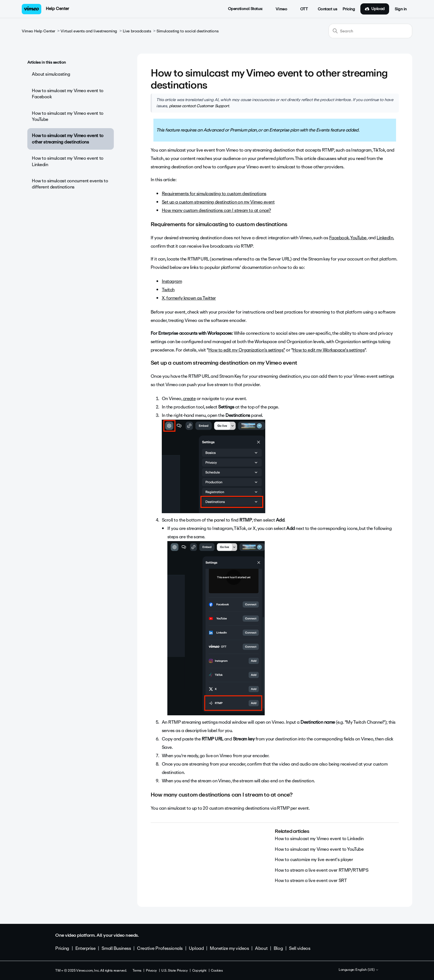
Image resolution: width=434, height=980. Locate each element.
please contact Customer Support (199, 106)
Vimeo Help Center (38, 31)
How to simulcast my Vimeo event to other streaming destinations (68, 139)
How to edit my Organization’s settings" (247, 350)
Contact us (327, 9)
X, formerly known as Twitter (189, 298)
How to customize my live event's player (314, 860)
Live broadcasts (137, 31)
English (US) (367, 970)
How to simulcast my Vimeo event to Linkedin (68, 161)
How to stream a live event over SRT (311, 880)
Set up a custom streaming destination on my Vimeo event (218, 202)
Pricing (349, 9)
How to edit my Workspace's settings (329, 350)
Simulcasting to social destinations (187, 31)
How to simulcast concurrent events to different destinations (70, 184)
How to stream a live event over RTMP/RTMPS (321, 870)
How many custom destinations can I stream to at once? (216, 210)
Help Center (57, 9)
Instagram (172, 281)
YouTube (358, 238)
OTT (301, 9)
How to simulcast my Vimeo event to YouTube (68, 116)
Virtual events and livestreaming (89, 31)
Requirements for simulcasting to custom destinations (214, 194)
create (189, 399)
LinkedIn (385, 238)
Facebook (339, 238)
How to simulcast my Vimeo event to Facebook (68, 94)
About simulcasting (51, 74)
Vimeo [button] (278, 9)
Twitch (168, 290)
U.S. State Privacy (174, 971)
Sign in (401, 9)
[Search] (370, 31)
